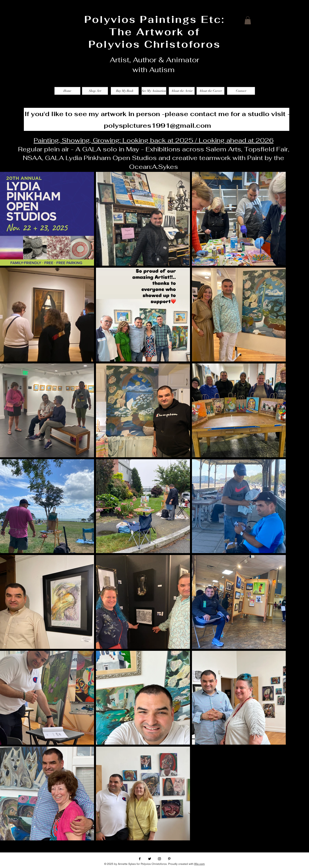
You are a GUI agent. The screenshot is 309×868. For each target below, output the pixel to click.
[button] (248, 20)
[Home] (67, 91)
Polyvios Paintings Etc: (154, 19)
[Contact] (241, 91)
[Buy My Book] (125, 91)
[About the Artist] (182, 91)
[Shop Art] (95, 91)
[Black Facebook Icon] (140, 859)
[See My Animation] (154, 91)
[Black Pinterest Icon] (169, 859)
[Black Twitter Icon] (150, 859)
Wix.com (199, 864)
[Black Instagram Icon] (159, 859)
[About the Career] (210, 91)
